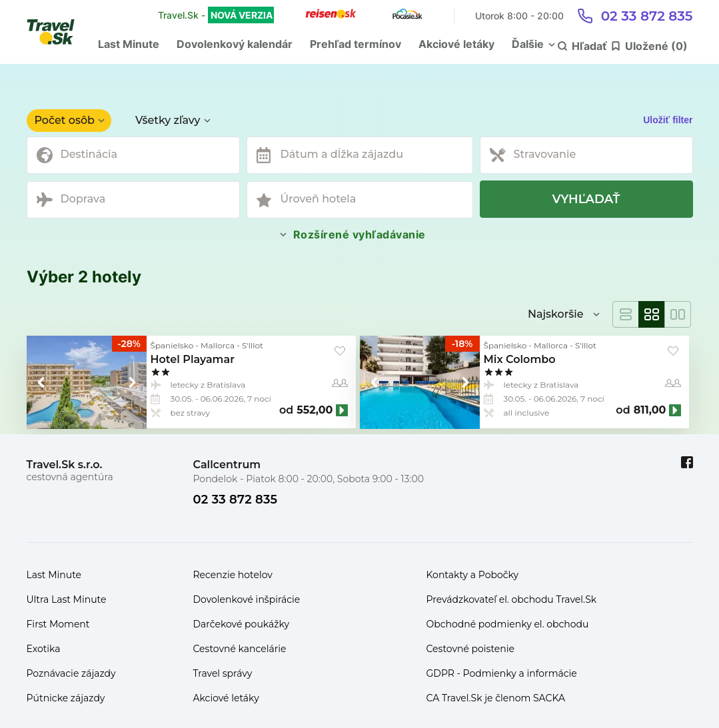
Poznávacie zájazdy (71, 673)
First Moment (58, 624)
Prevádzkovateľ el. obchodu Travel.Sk (512, 599)
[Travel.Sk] (58, 32)
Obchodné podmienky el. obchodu (508, 624)
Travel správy (223, 673)
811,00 (650, 410)
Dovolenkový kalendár (235, 44)
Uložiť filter (668, 120)
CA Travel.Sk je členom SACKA (496, 698)
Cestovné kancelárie (240, 649)
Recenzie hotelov (233, 575)
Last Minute (129, 44)
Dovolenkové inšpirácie (247, 599)
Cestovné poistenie (471, 649)
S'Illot (253, 345)
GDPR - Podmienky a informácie (502, 673)
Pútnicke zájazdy (66, 698)
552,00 (315, 410)
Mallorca (218, 345)
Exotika (44, 649)
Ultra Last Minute (67, 599)
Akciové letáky (456, 44)
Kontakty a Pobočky (473, 575)
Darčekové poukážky (242, 624)
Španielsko (172, 345)
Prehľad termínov (356, 44)
